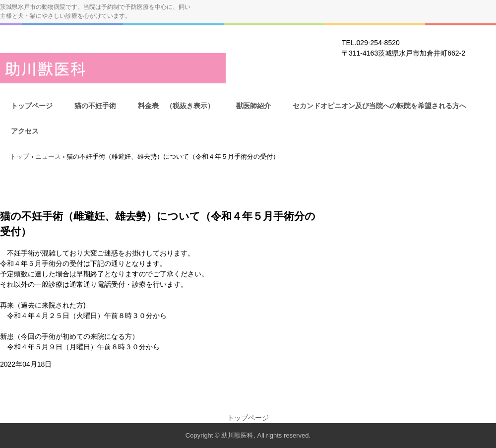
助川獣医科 (113, 68)
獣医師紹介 (253, 106)
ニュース (48, 157)
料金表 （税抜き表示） (176, 106)
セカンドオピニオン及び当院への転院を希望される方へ (379, 106)
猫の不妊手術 (95, 106)
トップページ (32, 106)
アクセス (25, 131)
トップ (20, 157)
